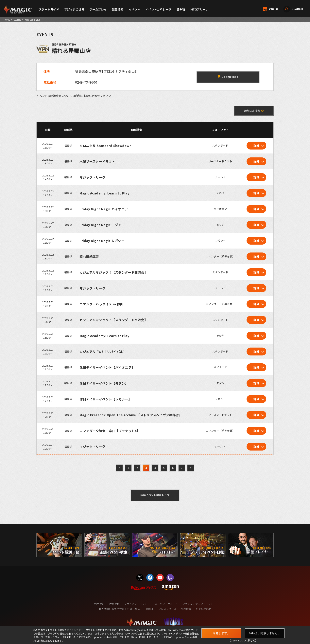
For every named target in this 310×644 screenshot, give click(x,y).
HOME (7, 20)
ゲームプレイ (98, 9)
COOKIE (149, 609)
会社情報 (186, 609)
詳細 (257, 145)
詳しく (252, 640)
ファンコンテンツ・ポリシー (199, 604)
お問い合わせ (204, 609)
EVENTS (17, 20)
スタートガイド (49, 9)
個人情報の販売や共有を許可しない (119, 609)
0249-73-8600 (86, 82)
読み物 (181, 9)
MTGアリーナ (199, 9)
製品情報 (118, 9)
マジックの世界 (74, 9)
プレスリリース (167, 609)
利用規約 (99, 604)
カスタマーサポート (166, 604)
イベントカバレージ (158, 9)
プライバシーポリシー (137, 604)
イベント (134, 9)
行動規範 (114, 604)
